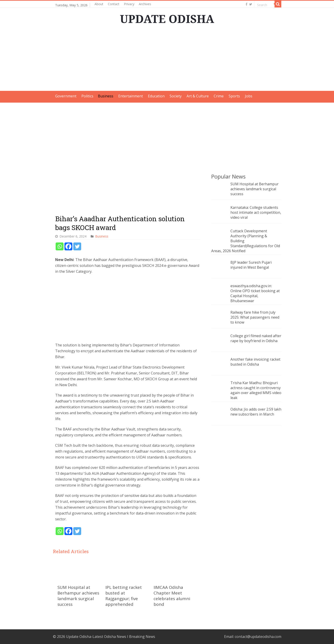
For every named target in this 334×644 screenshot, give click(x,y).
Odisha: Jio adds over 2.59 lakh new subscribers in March (256, 412)
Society (176, 96)
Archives (145, 4)
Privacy (129, 4)
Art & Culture (198, 96)
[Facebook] (68, 246)
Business (106, 96)
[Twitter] (77, 246)
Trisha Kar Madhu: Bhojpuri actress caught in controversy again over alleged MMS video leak (256, 390)
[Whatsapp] (60, 246)
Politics (87, 96)
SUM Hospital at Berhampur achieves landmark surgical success (78, 596)
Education (156, 96)
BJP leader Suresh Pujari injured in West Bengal (251, 265)
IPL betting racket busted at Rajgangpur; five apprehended (124, 596)
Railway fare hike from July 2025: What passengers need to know (255, 317)
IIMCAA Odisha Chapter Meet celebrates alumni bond (172, 596)
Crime (219, 96)
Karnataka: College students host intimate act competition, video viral (256, 212)
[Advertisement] (167, 59)
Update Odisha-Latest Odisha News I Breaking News (111, 637)
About (99, 4)
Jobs (249, 96)
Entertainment (131, 96)
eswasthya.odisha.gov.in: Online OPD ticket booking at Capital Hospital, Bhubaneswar (255, 293)
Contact (114, 4)
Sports (234, 96)
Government (66, 96)
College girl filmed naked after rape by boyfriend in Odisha (256, 338)
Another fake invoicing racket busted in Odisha (255, 362)
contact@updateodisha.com (258, 637)
